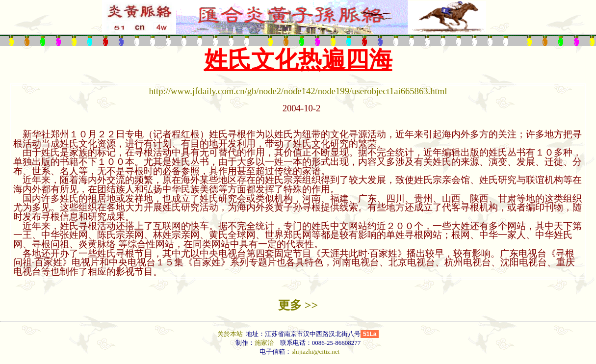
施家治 (264, 343)
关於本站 (231, 334)
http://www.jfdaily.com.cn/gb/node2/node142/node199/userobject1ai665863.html (298, 91)
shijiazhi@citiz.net (315, 351)
